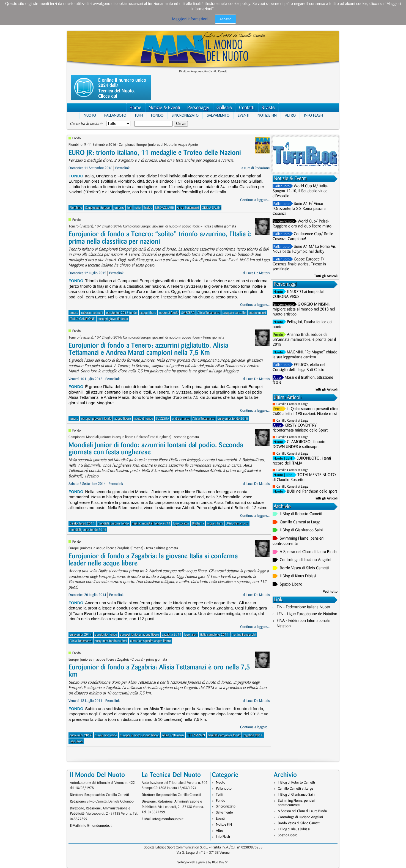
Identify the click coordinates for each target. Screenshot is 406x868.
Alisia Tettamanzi (188, 208)
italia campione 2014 (214, 635)
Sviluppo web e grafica (192, 862)
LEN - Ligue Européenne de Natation (307, 614)
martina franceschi (244, 635)
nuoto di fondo (169, 313)
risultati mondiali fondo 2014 (151, 524)
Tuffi (139, 115)
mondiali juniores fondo (113, 524)
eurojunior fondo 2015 (233, 419)
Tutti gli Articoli (326, 276)
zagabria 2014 (172, 635)
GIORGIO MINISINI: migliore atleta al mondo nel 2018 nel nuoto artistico (304, 309)
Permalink (122, 168)
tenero (74, 313)
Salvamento (218, 115)
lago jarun (191, 635)
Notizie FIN (267, 115)
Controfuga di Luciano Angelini (305, 560)
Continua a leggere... (255, 200)
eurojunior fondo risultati (111, 641)
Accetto (225, 19)
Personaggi (198, 108)
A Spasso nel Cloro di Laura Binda (308, 552)
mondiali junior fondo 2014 (88, 530)
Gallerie (224, 108)
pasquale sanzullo (234, 313)
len (129, 208)
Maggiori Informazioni (190, 19)
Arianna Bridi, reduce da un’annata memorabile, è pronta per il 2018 (304, 340)
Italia (138, 208)
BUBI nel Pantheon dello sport (312, 491)
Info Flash (313, 115)
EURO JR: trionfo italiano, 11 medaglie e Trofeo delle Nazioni (155, 153)
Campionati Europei (98, 208)
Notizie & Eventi (164, 108)
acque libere (148, 313)
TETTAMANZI (196, 735)
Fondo (157, 115)
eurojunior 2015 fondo (121, 313)
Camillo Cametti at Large (292, 404)
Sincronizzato (185, 115)
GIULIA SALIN (211, 208)
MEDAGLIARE (164, 208)
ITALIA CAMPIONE (82, 319)
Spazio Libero (291, 584)
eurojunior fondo (106, 635)
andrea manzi (257, 313)
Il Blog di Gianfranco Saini (301, 530)
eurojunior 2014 (81, 635)
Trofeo (148, 208)
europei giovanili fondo (113, 319)
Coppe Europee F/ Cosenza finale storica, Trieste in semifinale (299, 264)
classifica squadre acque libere (150, 641)
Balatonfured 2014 (82, 524)
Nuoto (90, 115)
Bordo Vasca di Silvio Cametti (304, 568)
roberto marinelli (92, 313)
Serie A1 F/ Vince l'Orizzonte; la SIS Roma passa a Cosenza (299, 209)
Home (135, 108)
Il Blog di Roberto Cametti (301, 514)
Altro (290, 115)
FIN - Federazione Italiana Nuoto (303, 607)
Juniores (119, 208)
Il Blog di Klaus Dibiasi (298, 576)
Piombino (76, 208)
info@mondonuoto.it (96, 826)
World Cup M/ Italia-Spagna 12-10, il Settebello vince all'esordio (300, 191)
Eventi (243, 115)
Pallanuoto (115, 115)
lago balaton (181, 524)
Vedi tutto (330, 592)
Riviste (268, 108)
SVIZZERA (188, 313)
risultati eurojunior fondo (224, 735)
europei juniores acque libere (139, 635)
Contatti (247, 108)
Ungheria (198, 524)
